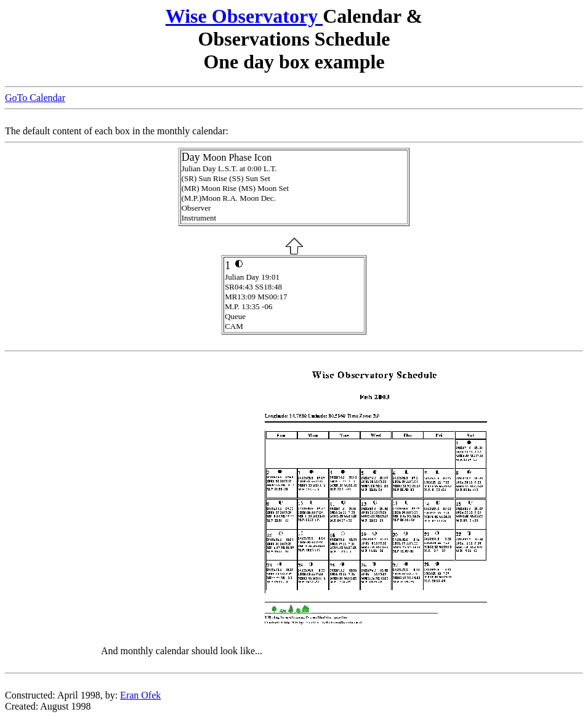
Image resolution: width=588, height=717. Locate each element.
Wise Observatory (244, 16)
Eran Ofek (140, 695)
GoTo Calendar (35, 98)
